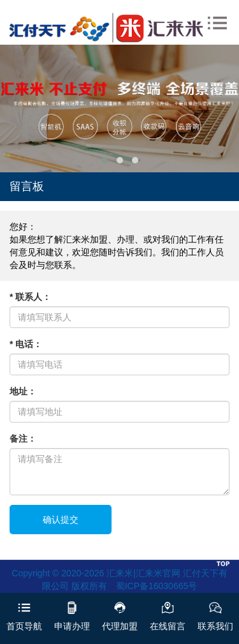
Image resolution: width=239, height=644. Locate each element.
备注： (23, 438)
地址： (23, 391)
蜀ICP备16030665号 (157, 586)
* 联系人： (30, 297)
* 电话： (26, 344)
